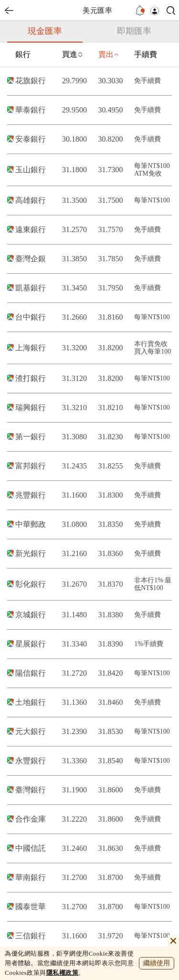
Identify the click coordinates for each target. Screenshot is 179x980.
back (9, 11)
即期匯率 (134, 31)
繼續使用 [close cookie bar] (157, 963)
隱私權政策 (63, 973)
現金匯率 (45, 31)
